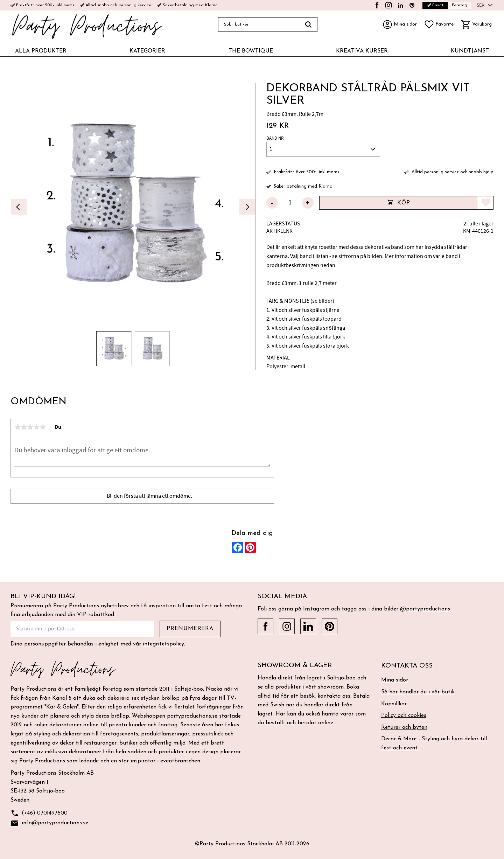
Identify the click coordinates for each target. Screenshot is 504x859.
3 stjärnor (30, 427)
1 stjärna (17, 427)
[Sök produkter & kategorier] (259, 25)
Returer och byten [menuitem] (404, 727)
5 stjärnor (43, 427)
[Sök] (309, 25)
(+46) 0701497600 (39, 813)
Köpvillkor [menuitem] (394, 704)
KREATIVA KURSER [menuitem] (362, 51)
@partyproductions (425, 609)
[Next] (247, 207)
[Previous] (19, 207)
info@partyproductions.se (49, 823)
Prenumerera (190, 629)
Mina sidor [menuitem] (395, 680)
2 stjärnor (24, 427)
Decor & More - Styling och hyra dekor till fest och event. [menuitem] (434, 743)
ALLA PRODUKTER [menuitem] (41, 51)
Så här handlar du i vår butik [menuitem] (418, 692)
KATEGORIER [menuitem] (147, 51)
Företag (460, 5)
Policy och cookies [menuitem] (404, 715)
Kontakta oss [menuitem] (407, 666)
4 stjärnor (36, 427)
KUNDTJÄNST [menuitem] (470, 51)
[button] (440, 25)
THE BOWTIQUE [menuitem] (251, 51)
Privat (435, 5)
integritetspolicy (163, 644)
